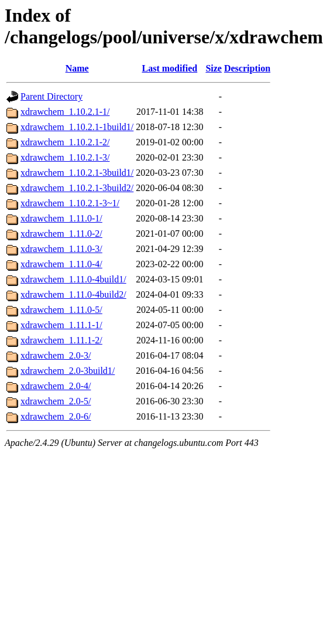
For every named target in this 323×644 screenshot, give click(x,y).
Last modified (170, 68)
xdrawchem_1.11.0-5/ (61, 310)
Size (214, 68)
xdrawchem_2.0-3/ (56, 355)
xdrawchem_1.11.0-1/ (61, 218)
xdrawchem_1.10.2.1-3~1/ (70, 203)
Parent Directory (51, 96)
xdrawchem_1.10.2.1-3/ (65, 157)
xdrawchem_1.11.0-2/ (61, 234)
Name (77, 68)
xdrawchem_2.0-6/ (56, 416)
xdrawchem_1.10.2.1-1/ (65, 112)
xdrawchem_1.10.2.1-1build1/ (77, 127)
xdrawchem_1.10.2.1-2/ (65, 142)
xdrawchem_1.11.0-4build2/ (73, 294)
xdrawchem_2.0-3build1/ (68, 371)
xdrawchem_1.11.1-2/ (61, 340)
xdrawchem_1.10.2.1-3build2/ (77, 188)
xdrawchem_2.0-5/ (56, 401)
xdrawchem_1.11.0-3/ (61, 249)
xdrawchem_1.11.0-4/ (61, 264)
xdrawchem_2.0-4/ (56, 386)
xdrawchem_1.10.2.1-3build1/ (77, 173)
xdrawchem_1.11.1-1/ (61, 325)
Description (247, 68)
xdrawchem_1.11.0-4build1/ (73, 279)
